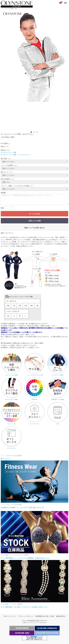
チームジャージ (25, 155)
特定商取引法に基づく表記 (45, 616)
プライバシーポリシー (26, 616)
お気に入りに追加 (34, 221)
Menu (66, 2)
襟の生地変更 (5, 179)
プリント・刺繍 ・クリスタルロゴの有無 (15, 186)
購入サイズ (5, 172)
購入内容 (4, 159)
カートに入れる (34, 214)
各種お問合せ (61, 616)
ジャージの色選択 (7, 165)
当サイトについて (10, 616)
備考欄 (3, 193)
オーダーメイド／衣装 (9, 152)
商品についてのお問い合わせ (34, 228)
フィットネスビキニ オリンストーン (34, 621)
